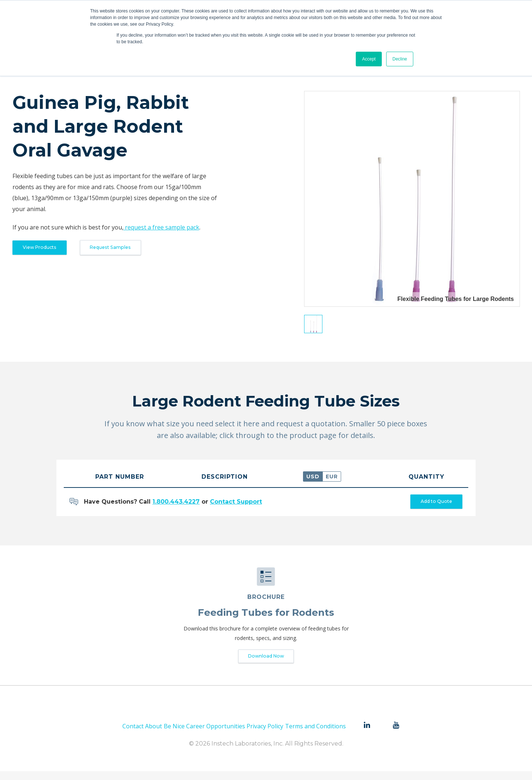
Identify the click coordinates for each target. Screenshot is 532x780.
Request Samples (137, 249)
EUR (332, 477)
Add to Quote (428, 504)
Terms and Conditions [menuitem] (315, 735)
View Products (48, 249)
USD (313, 477)
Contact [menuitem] (133, 735)
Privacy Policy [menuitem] (265, 735)
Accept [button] (369, 59)
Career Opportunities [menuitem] (216, 735)
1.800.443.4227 (176, 504)
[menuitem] (367, 734)
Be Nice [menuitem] (174, 735)
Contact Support (236, 504)
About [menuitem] (154, 735)
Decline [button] (400, 59)
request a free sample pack (161, 227)
